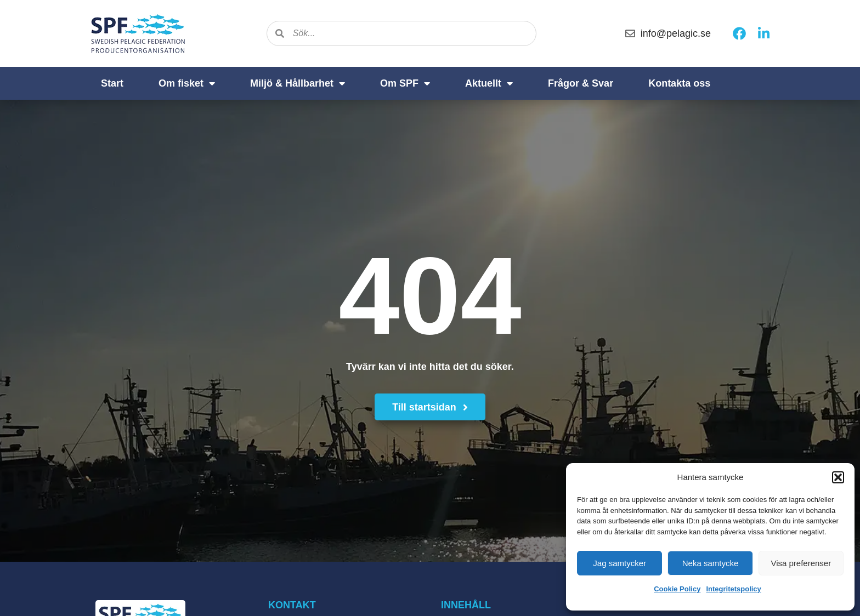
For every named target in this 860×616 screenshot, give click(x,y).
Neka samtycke (711, 563)
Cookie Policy (677, 589)
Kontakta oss (679, 83)
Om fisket (187, 83)
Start (112, 83)
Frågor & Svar (581, 83)
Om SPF (405, 83)
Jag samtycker (619, 563)
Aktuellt (489, 83)
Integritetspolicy (733, 589)
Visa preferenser (801, 563)
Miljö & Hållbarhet (298, 83)
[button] (838, 477)
